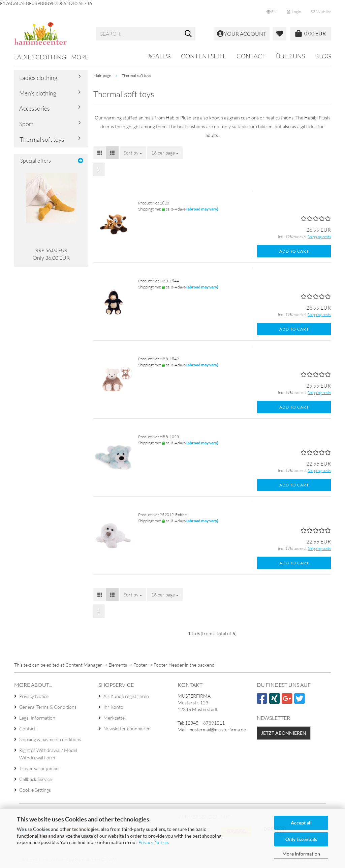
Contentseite (204, 56)
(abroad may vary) (202, 209)
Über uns (290, 56)
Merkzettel (115, 718)
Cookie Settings (35, 790)
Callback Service (36, 779)
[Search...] (188, 34)
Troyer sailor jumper (40, 768)
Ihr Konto (113, 707)
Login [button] (294, 12)
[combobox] (133, 153)
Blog (323, 56)
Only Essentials (301, 839)
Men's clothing (38, 93)
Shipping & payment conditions (50, 739)
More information (301, 854)
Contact (251, 56)
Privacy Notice (153, 842)
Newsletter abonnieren (127, 729)
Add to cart (294, 251)
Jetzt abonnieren (284, 733)
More (80, 57)
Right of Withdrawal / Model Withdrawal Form (48, 754)
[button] (272, 12)
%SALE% (159, 56)
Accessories (35, 108)
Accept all (301, 823)
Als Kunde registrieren (126, 696)
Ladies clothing (40, 57)
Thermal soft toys (42, 139)
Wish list (321, 12)
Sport (26, 124)
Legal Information (37, 718)
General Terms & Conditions (48, 707)
